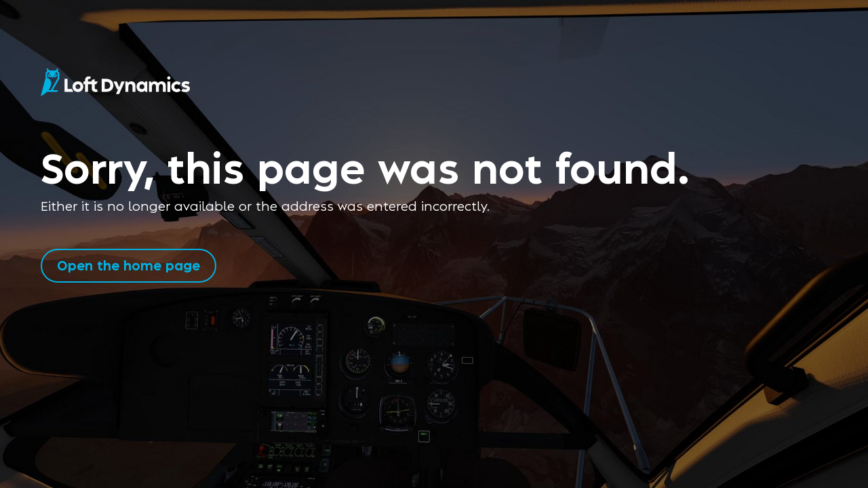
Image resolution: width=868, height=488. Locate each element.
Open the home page (129, 265)
